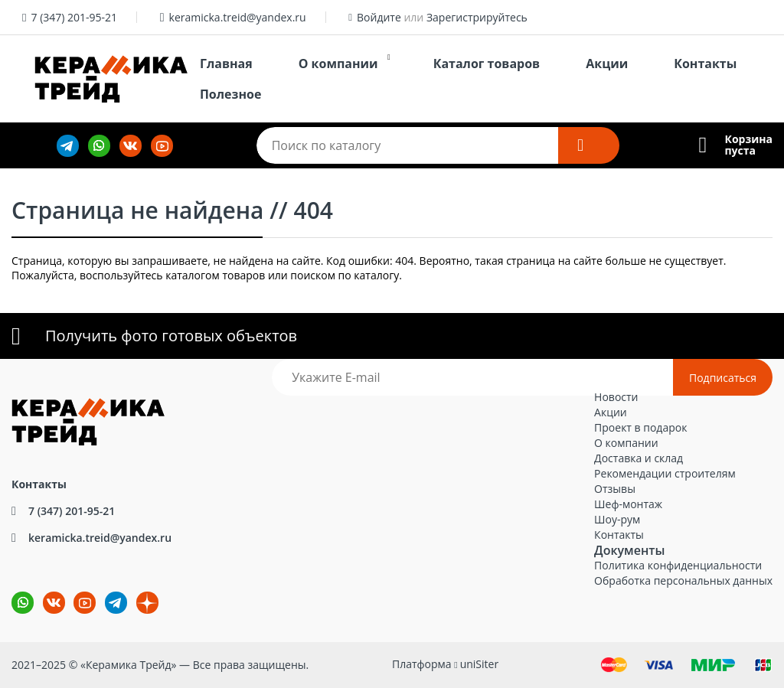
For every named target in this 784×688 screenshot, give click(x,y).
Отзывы (615, 489)
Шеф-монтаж (628, 504)
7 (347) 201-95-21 (74, 17)
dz (137, 592)
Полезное (230, 94)
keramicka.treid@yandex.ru (238, 17)
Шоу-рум (617, 519)
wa (12, 592)
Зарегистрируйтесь (477, 17)
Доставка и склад (639, 458)
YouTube (75, 592)
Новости (616, 397)
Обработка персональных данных (683, 580)
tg (116, 603)
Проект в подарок (640, 427)
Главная (226, 64)
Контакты (705, 64)
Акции (607, 64)
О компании (338, 64)
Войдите (379, 17)
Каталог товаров (487, 64)
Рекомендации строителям (665, 473)
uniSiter (480, 664)
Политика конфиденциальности (678, 565)
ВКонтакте (45, 592)
